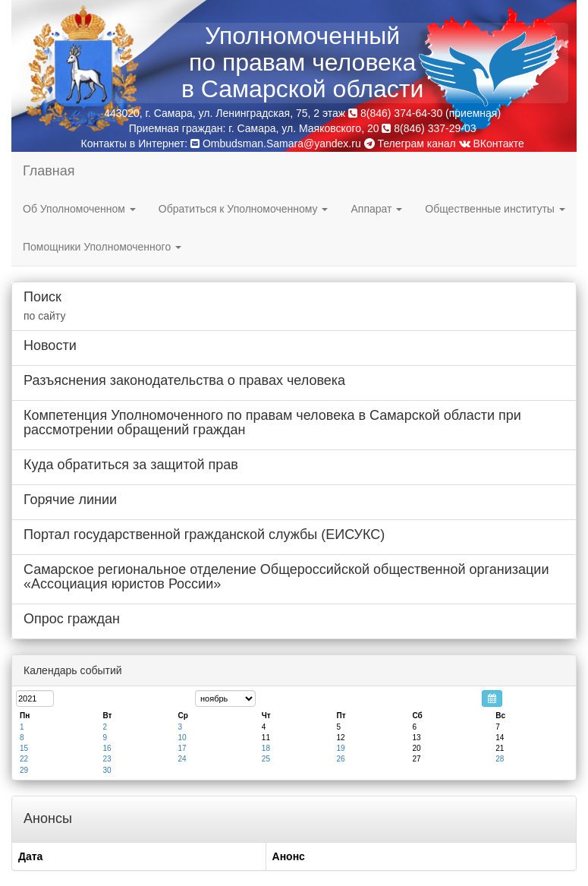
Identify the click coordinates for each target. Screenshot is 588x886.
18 (266, 748)
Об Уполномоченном (79, 209)
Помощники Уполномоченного (102, 247)
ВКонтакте (492, 143)
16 (107, 748)
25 (266, 759)
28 (500, 759)
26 (340, 759)
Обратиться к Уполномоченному (244, 209)
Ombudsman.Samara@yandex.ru (282, 143)
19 (340, 748)
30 (107, 770)
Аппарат (376, 209)
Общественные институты (495, 209)
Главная (49, 171)
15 (24, 748)
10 (182, 738)
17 (182, 748)
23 (107, 759)
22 (24, 759)
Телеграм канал (410, 143)
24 (182, 759)
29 (24, 770)
